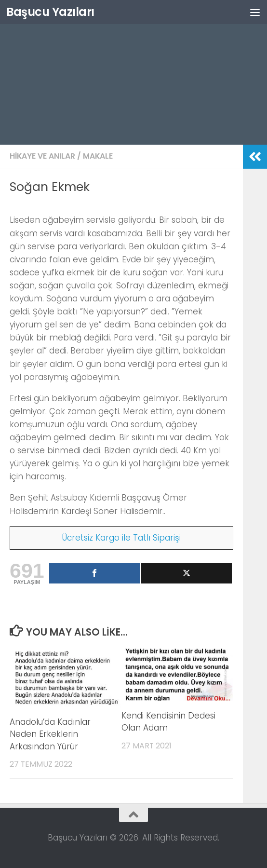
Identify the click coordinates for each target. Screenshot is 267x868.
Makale (98, 156)
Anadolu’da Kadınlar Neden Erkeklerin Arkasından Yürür (50, 734)
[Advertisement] (133, 72)
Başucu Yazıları (50, 12)
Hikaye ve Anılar (42, 156)
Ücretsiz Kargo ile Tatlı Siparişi (121, 538)
